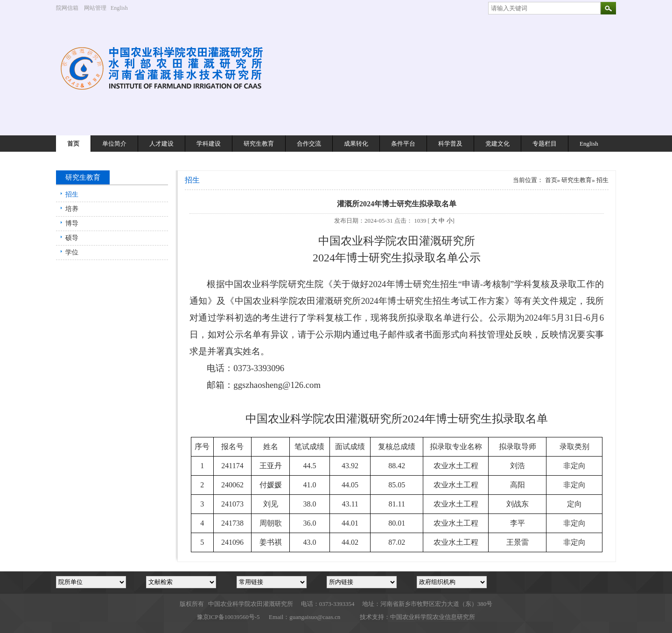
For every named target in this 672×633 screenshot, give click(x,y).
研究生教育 (259, 144)
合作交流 (309, 144)
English (123, 8)
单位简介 (114, 144)
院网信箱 (67, 8)
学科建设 (209, 144)
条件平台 (403, 144)
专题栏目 (545, 144)
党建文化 (497, 144)
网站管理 (95, 8)
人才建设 (161, 144)
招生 (72, 194)
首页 (73, 144)
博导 (72, 223)
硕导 (72, 238)
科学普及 (450, 144)
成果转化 (356, 144)
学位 (72, 252)
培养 (72, 209)
